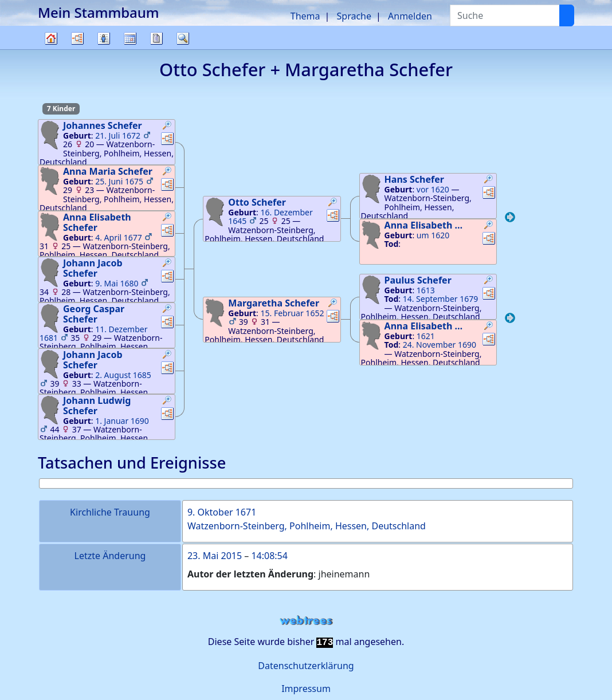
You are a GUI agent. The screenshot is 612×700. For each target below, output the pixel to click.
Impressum (306, 689)
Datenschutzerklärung (306, 666)
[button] (167, 127)
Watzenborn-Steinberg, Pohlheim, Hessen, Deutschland (307, 526)
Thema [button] (305, 16)
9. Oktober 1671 (222, 512)
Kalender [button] (130, 38)
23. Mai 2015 (215, 556)
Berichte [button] (156, 38)
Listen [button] (104, 38)
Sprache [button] (354, 16)
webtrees (306, 621)
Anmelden (410, 16)
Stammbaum (51, 49)
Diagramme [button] (77, 38)
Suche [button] (183, 38)
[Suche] (567, 15)
